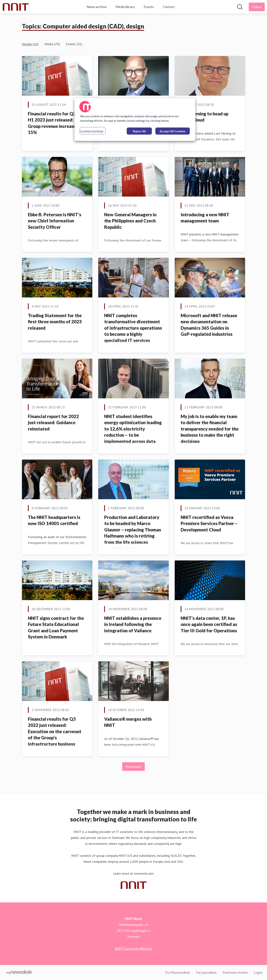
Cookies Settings (92, 131)
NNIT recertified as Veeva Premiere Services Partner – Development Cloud (209, 523)
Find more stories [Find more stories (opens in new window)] (235, 972)
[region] (135, 119)
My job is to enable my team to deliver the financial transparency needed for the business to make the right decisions (210, 429)
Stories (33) (30, 44)
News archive (97, 7)
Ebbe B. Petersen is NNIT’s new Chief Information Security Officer (55, 221)
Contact (169, 7)
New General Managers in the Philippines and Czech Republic (130, 221)
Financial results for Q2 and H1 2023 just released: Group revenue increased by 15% (56, 123)
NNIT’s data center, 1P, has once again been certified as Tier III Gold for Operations (209, 624)
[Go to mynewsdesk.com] (19, 973)
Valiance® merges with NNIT (128, 722)
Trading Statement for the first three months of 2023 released (55, 322)
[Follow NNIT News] (257, 7)
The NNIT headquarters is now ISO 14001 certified (54, 520)
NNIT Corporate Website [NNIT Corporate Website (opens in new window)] (133, 949)
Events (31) (74, 44)
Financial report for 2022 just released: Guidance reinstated (53, 423)
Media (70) (52, 44)
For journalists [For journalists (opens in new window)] (206, 972)
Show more (133, 767)
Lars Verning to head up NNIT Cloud (204, 117)
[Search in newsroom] (240, 7)
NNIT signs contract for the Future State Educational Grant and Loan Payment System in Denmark (56, 627)
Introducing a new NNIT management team (205, 218)
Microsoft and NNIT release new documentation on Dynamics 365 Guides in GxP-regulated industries (209, 325)
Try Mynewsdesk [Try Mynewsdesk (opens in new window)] (177, 972)
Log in (258, 972)
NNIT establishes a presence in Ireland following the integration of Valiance (133, 624)
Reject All (139, 131)
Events (149, 7)
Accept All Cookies (173, 131)
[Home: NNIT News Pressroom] (16, 7)
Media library (125, 7)
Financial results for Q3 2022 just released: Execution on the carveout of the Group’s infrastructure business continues (55, 735)
